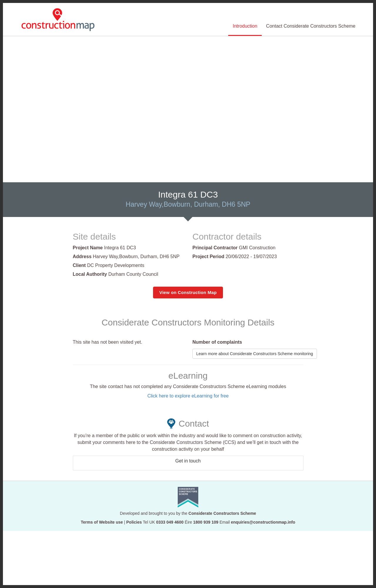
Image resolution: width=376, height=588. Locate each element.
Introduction (245, 26)
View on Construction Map (188, 292)
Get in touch (188, 461)
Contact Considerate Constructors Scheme (311, 26)
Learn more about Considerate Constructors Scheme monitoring (255, 354)
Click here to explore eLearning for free (188, 396)
